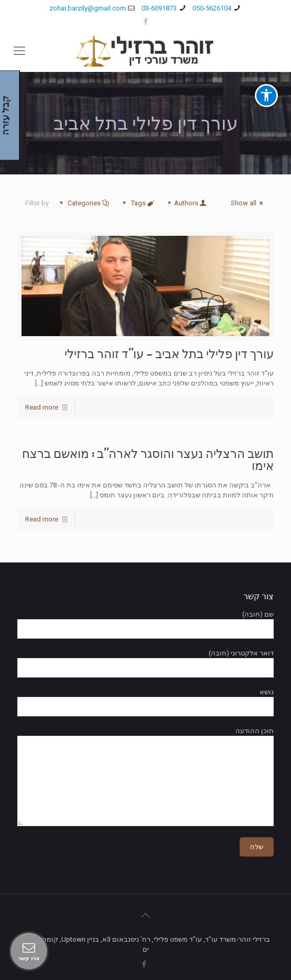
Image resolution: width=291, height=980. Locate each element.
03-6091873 (159, 8)
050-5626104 (212, 8)
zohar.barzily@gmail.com (88, 8)
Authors (186, 203)
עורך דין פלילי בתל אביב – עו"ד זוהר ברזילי (169, 354)
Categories (83, 203)
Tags (137, 203)
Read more (42, 407)
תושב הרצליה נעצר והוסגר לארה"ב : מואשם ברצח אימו (148, 460)
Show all (248, 203)
